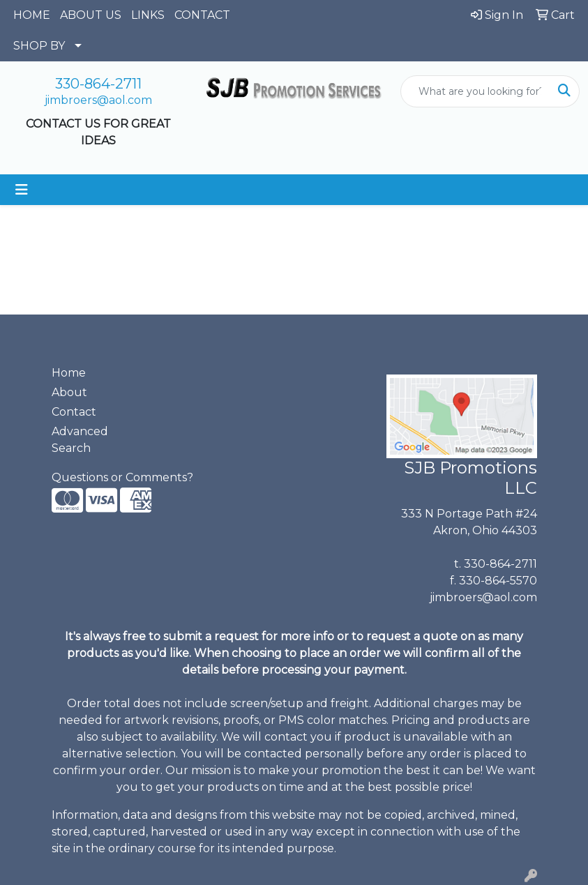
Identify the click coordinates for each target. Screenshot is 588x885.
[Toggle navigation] (22, 190)
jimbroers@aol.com (98, 100)
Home (69, 373)
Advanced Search (80, 440)
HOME (32, 15)
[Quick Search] (475, 91)
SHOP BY (39, 46)
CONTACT (202, 15)
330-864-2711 (98, 84)
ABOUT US (91, 15)
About (69, 392)
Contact (74, 412)
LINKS (148, 15)
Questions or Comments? (122, 477)
